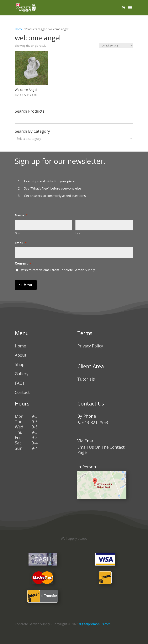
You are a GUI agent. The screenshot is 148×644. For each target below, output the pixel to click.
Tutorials (86, 379)
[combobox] (74, 138)
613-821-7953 (93, 422)
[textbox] (74, 139)
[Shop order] (116, 46)
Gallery (22, 374)
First (18, 233)
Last (78, 233)
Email (21, 243)
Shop (20, 364)
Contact (22, 392)
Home (19, 29)
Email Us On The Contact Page (101, 450)
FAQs (20, 383)
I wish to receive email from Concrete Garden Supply (57, 270)
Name (21, 215)
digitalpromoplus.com (95, 624)
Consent (23, 263)
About (21, 355)
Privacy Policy (90, 346)
